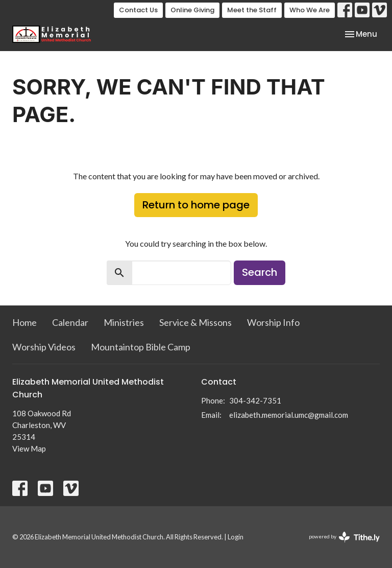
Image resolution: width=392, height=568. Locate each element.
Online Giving (192, 10)
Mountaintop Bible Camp (141, 347)
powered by (344, 537)
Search (260, 272)
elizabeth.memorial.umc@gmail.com (289, 415)
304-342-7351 (255, 400)
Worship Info (273, 322)
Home (24, 322)
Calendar (70, 322)
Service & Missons (195, 322)
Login (236, 537)
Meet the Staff (252, 10)
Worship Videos (44, 347)
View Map (29, 448)
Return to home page (196, 205)
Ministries (124, 322)
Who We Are (310, 10)
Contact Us (138, 10)
